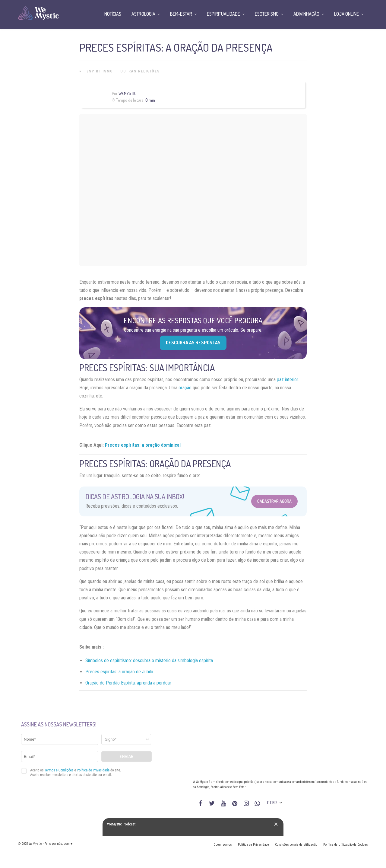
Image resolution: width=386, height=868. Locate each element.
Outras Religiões (140, 71)
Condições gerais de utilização (296, 845)
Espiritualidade (223, 14)
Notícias (113, 14)
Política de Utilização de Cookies (346, 845)
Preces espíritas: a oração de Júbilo (119, 672)
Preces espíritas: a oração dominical (143, 445)
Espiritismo (100, 71)
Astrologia (143, 14)
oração (185, 388)
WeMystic (127, 93)
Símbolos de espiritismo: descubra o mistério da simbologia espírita (149, 661)
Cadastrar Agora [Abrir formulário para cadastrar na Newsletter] (274, 501)
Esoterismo (267, 14)
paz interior (287, 380)
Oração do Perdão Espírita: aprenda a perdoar (128, 683)
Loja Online (346, 14)
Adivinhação (306, 14)
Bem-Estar (181, 14)
